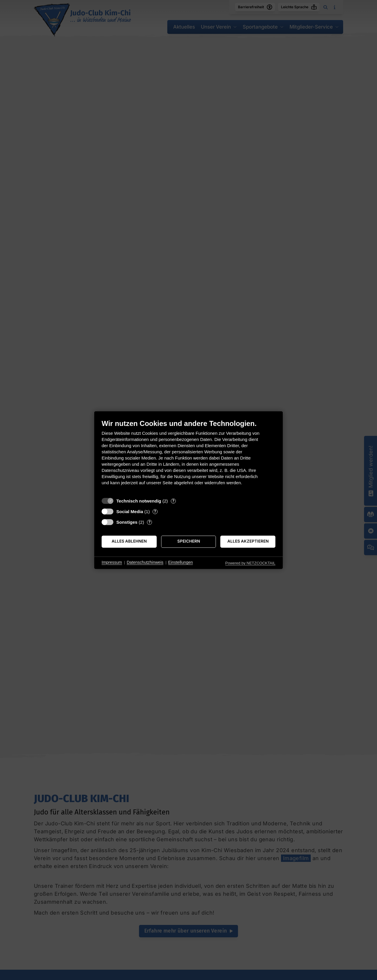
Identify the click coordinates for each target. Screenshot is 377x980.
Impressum (112, 563)
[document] (188, 457)
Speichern (189, 541)
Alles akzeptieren (248, 541)
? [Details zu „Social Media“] (155, 511)
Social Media (130, 512)
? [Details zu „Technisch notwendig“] (173, 501)
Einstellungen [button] (181, 563)
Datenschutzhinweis (145, 563)
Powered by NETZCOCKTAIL (250, 563)
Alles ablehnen (129, 541)
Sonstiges (127, 522)
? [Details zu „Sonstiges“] (149, 522)
